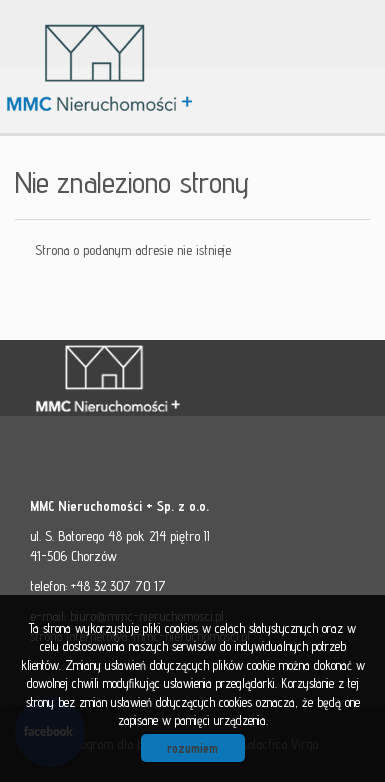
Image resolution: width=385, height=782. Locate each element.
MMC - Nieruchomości (170, 379)
